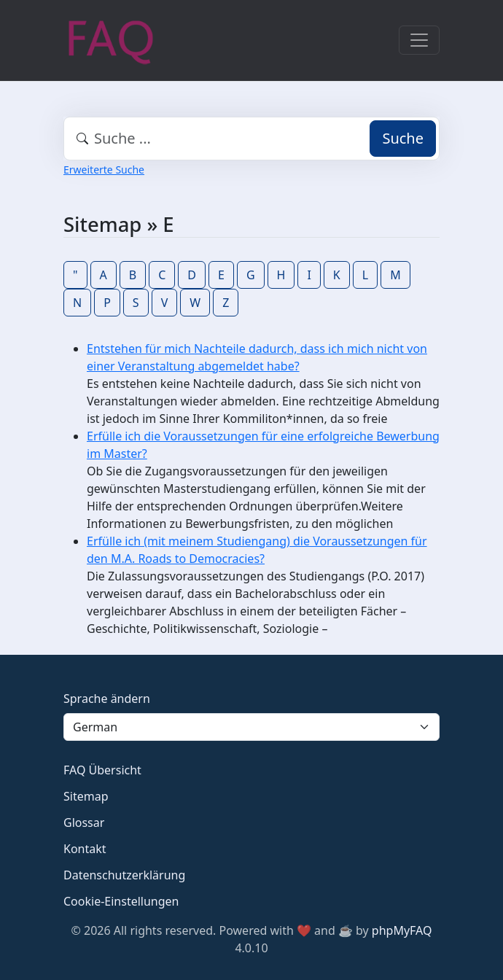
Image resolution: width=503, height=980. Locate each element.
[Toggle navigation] (419, 40)
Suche (403, 138)
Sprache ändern (107, 699)
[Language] (251, 727)
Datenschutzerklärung (124, 875)
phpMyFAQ (402, 930)
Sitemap (86, 796)
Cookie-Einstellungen (121, 901)
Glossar (84, 822)
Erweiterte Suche (104, 170)
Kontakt (85, 849)
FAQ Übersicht (102, 770)
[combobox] (251, 139)
